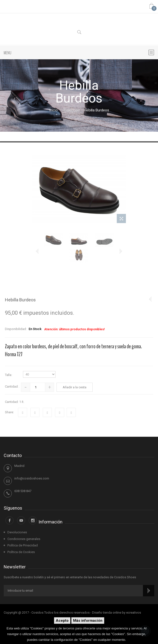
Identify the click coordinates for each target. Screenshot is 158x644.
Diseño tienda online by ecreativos (117, 613)
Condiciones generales (24, 539)
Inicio (53, 110)
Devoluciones (17, 532)
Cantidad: (12, 402)
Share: (9, 412)
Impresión (71, 412)
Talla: (9, 375)
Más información (88, 621)
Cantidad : (12, 386)
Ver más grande (121, 219)
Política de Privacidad (23, 545)
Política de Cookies (21, 552)
